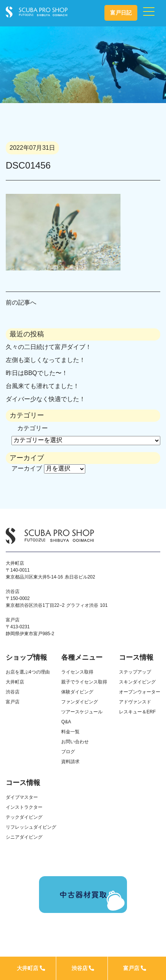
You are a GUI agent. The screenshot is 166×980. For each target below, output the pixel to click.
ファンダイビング (80, 702)
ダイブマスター (22, 797)
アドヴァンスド (135, 702)
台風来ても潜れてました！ (42, 386)
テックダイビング (24, 817)
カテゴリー (33, 428)
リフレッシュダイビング (31, 827)
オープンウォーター (140, 692)
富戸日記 (121, 13)
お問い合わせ (75, 742)
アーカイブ (27, 468)
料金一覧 (70, 732)
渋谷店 (83, 968)
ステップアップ (135, 672)
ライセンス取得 (77, 672)
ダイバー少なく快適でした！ (46, 399)
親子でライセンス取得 (84, 682)
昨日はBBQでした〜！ (37, 373)
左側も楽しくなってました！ (46, 360)
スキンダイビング (137, 682)
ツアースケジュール (82, 712)
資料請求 (70, 762)
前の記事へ (21, 302)
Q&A (66, 722)
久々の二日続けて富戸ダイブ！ (49, 347)
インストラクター (24, 807)
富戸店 (135, 968)
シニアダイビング (24, 837)
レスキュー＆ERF (137, 712)
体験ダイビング (77, 692)
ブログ (68, 752)
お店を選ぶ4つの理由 (28, 672)
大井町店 (31, 968)
